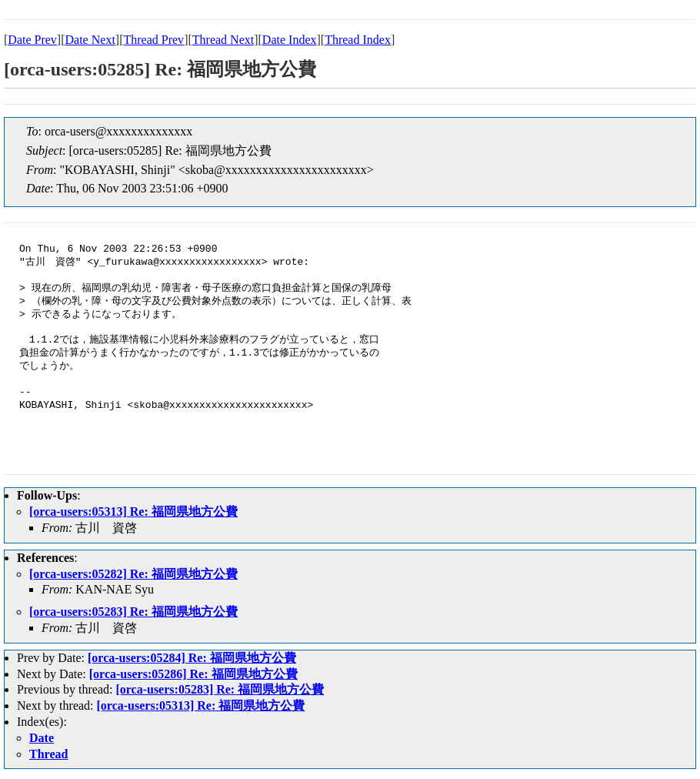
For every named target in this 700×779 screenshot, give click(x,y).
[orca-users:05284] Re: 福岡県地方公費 (192, 658)
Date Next (90, 40)
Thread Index (358, 40)
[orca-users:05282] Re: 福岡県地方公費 (133, 574)
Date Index (290, 40)
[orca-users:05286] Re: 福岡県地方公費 (193, 674)
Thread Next (223, 40)
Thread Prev (153, 40)
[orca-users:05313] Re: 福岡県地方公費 (133, 512)
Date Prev (32, 40)
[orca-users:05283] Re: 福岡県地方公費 (133, 612)
